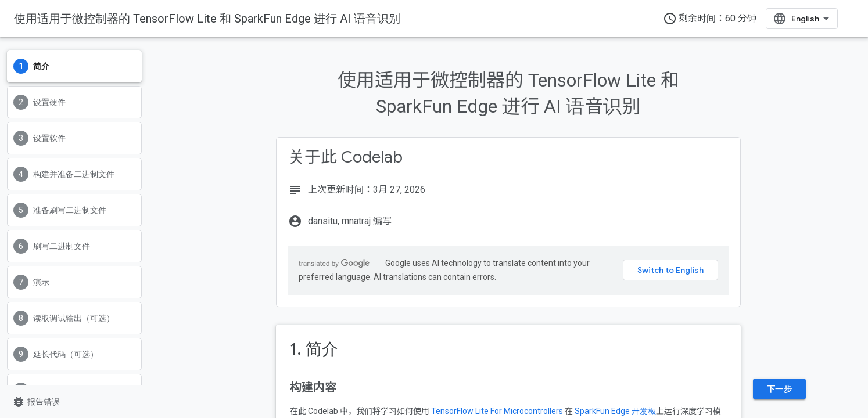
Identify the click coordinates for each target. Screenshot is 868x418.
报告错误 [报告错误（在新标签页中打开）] (36, 402)
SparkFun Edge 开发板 (615, 411)
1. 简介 (314, 349)
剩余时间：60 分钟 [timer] (710, 19)
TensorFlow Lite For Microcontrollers (497, 411)
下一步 (780, 389)
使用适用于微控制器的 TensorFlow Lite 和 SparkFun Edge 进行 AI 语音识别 (207, 19)
